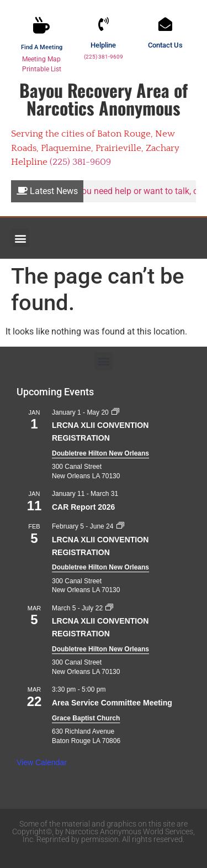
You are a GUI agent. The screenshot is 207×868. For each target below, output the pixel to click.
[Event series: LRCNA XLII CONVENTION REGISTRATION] (115, 412)
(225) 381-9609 (104, 57)
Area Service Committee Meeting (112, 703)
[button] (20, 238)
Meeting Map (41, 59)
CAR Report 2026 (83, 507)
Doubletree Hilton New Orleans (100, 453)
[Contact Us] (165, 24)
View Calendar (42, 762)
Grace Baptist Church (86, 718)
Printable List (42, 69)
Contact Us (165, 45)
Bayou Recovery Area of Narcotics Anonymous (104, 99)
